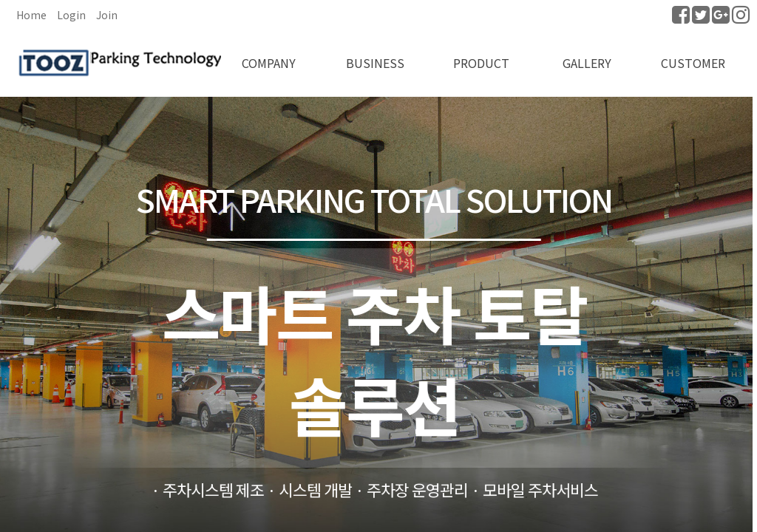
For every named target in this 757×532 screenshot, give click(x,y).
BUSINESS (375, 63)
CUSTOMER (693, 63)
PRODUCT (481, 63)
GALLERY (587, 63)
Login (71, 15)
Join (107, 15)
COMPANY (269, 63)
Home (31, 15)
